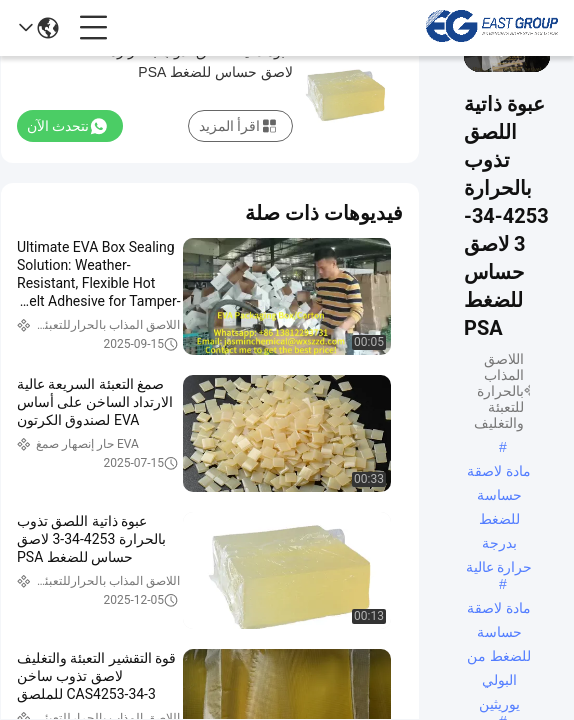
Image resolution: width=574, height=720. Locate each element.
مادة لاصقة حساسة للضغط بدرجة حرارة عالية (499, 473)
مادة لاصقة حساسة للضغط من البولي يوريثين (499, 610)
